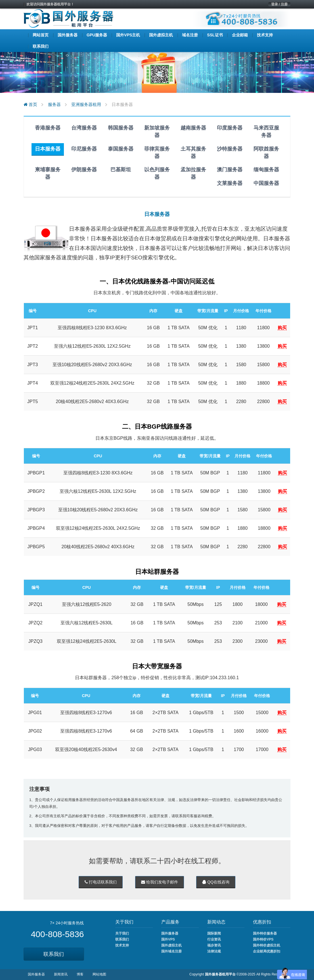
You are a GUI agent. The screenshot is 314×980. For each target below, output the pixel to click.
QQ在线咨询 (216, 882)
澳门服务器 (230, 170)
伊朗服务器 (84, 170)
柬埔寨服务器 (48, 173)
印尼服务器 (84, 149)
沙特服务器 (230, 149)
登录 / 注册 (279, 4)
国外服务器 (170, 933)
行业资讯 (214, 939)
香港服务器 (48, 128)
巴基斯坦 (121, 170)
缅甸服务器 (266, 170)
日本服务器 (48, 149)
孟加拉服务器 (193, 173)
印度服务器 (230, 128)
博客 (80, 974)
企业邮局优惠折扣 (267, 951)
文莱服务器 (230, 183)
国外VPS (168, 939)
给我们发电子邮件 (160, 882)
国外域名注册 (171, 951)
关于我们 (122, 933)
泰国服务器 (121, 149)
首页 (30, 104)
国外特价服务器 (265, 933)
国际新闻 (214, 933)
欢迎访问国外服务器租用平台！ (50, 4)
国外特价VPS (263, 939)
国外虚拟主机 (171, 945)
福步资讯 (214, 945)
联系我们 (54, 954)
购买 (282, 328)
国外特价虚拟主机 (267, 945)
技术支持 (122, 945)
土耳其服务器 (193, 153)
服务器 (54, 104)
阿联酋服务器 (266, 153)
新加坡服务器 (157, 132)
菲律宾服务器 (157, 153)
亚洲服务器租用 (86, 104)
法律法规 (214, 951)
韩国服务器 (121, 128)
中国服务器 (266, 183)
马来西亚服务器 (266, 132)
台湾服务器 (84, 128)
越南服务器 (193, 128)
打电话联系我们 (101, 882)
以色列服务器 (157, 173)
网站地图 (99, 974)
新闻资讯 (61, 974)
